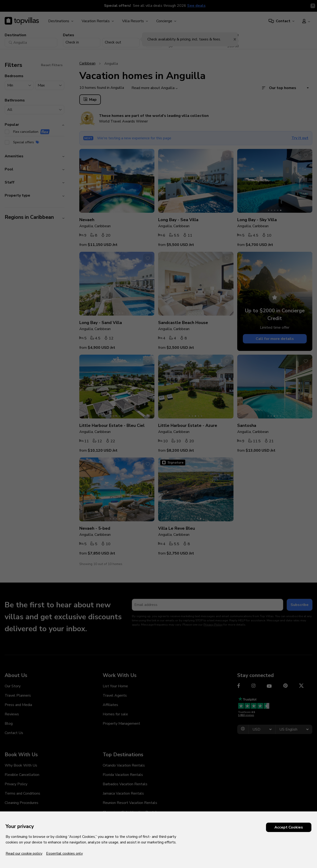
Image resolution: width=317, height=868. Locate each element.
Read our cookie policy (24, 854)
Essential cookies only (64, 854)
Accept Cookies (289, 827)
